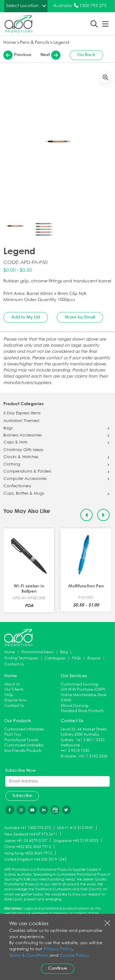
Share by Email (80, 317)
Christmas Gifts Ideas (23, 450)
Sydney (67, 740)
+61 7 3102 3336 (93, 756)
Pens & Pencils (34, 43)
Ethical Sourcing (75, 706)
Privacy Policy (58, 949)
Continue (58, 968)
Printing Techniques (21, 658)
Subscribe (22, 796)
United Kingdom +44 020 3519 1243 (35, 859)
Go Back (86, 55)
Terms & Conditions (29, 956)
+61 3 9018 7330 (75, 751)
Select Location (22, 6)
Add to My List (26, 317)
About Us (12, 684)
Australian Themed (21, 421)
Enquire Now (15, 700)
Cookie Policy (74, 956)
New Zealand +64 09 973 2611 (31, 834)
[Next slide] (103, 515)
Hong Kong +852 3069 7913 (28, 853)
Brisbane (68, 756)
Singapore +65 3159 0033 (76, 841)
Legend (61, 43)
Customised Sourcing (79, 684)
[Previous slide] (87, 515)
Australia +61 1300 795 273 (28, 828)
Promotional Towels (21, 740)
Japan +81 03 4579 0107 (26, 841)
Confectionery (17, 486)
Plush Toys (13, 735)
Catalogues (55, 658)
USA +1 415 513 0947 (75, 828)
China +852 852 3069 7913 (28, 847)
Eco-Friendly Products (23, 751)
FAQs (77, 658)
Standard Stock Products (82, 711)
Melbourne (70, 745)
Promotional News (38, 652)
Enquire (94, 658)
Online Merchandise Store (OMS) (84, 698)
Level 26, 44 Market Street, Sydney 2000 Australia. (84, 732)
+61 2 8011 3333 (90, 740)
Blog (64, 652)
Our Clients (14, 690)
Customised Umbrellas (24, 745)
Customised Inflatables (24, 729)
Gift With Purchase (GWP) (83, 690)
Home (10, 43)
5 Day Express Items (22, 413)
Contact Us (14, 664)
